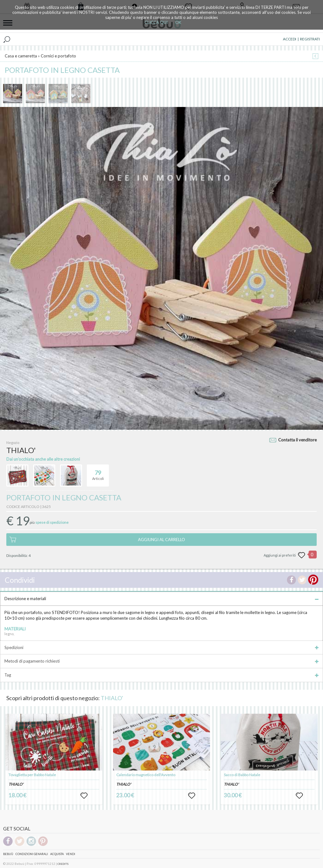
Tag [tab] (161, 675)
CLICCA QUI (156, 22)
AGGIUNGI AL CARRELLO (161, 539)
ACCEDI (290, 39)
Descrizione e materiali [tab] (161, 598)
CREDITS (63, 864)
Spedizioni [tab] (161, 647)
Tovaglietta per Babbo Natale (32, 774)
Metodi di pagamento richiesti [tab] (161, 661)
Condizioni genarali (32, 854)
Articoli (98, 472)
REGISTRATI (310, 39)
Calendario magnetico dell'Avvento (146, 774)
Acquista (57, 854)
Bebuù (8, 854)
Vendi (71, 854)
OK (178, 22)
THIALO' (112, 698)
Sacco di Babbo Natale (242, 774)
